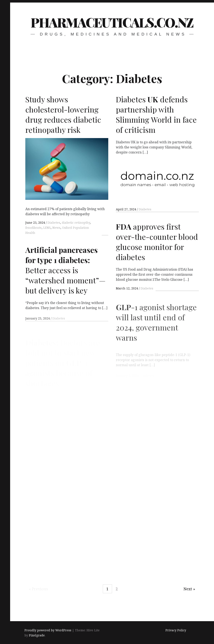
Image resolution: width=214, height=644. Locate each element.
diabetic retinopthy (76, 223)
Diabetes (54, 223)
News (56, 228)
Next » (189, 589)
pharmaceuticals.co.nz (112, 22)
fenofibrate (33, 228)
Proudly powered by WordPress (48, 630)
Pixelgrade (37, 635)
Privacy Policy (176, 630)
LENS (47, 228)
